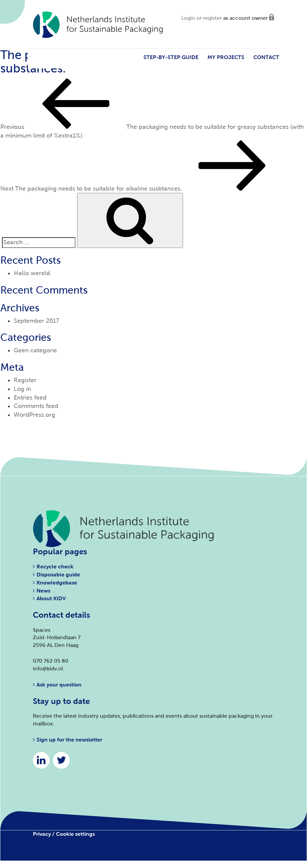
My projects (226, 57)
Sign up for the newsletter (69, 740)
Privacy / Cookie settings (64, 834)
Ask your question (59, 685)
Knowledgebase (57, 583)
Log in (22, 389)
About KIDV (51, 598)
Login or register (202, 18)
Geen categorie (35, 350)
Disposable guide (58, 575)
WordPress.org (35, 415)
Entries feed (30, 398)
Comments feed (36, 406)
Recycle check (55, 567)
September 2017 (37, 321)
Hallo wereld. (33, 273)
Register (25, 380)
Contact (266, 57)
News (43, 591)
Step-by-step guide (171, 57)
